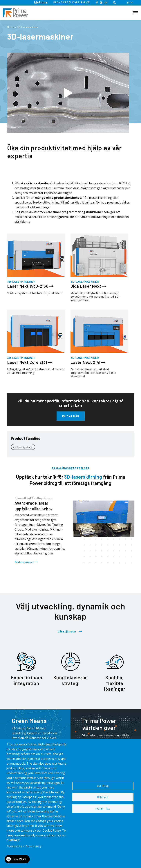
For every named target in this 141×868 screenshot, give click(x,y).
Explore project (24, 562)
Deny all (103, 797)
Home (11, 27)
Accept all (103, 809)
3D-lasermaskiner (28, 27)
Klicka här (71, 416)
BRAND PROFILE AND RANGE (71, 2)
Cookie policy (34, 846)
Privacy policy (14, 846)
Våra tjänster (67, 631)
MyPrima (41, 2)
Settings (103, 785)
